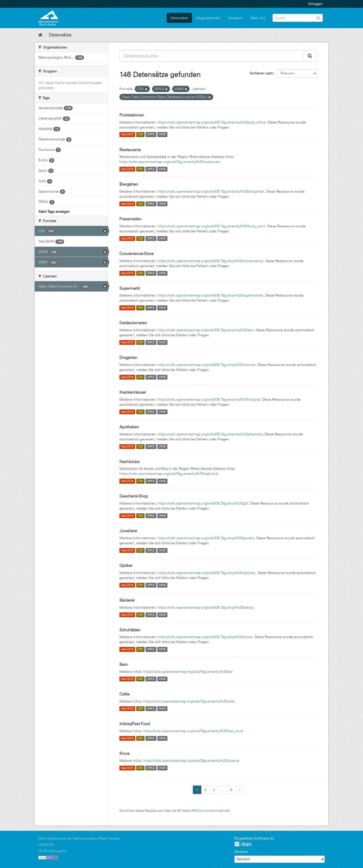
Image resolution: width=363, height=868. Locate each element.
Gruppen (235, 18)
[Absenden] (318, 17)
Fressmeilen (130, 219)
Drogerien (128, 357)
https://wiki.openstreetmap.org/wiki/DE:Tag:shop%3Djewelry (206, 538)
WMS (162, 135)
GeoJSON (127, 135)
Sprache (241, 852)
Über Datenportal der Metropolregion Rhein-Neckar (79, 838)
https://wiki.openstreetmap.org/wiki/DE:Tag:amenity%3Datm (206, 330)
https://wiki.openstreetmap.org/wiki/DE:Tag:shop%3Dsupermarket (210, 295)
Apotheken (129, 427)
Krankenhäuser (133, 392)
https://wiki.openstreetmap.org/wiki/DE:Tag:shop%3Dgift (203, 503)
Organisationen (208, 18)
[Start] (40, 35)
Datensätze (179, 18)
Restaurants (130, 150)
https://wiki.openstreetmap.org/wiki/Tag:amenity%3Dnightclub (169, 474)
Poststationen (132, 115)
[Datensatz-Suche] (298, 18)
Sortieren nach (261, 73)
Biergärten (129, 184)
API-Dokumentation (205, 811)
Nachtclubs (129, 462)
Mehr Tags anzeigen (54, 212)
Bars (123, 664)
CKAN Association (52, 851)
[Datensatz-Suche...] (212, 56)
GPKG (151, 135)
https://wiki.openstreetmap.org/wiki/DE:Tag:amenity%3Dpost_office (212, 122)
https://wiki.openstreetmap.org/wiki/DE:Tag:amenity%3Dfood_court (211, 226)
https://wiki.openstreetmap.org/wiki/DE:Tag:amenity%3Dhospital (209, 399)
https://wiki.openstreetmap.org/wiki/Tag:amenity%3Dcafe (189, 701)
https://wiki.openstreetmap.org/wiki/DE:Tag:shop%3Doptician (207, 573)
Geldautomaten (133, 323)
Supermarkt (130, 288)
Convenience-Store (137, 254)
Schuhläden (130, 630)
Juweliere (128, 531)
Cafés (125, 694)
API (179, 811)
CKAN (243, 844)
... (222, 790)
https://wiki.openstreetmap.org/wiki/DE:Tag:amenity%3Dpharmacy (210, 434)
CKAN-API (46, 845)
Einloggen (315, 4)
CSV (140, 135)
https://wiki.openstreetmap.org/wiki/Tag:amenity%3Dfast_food (193, 731)
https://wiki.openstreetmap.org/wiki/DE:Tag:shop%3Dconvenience (210, 261)
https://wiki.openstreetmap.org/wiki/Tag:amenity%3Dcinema (191, 761)
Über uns (258, 18)
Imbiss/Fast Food (135, 724)
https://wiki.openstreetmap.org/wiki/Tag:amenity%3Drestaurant (170, 162)
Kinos (124, 753)
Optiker (126, 565)
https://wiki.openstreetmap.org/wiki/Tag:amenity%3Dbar (188, 672)
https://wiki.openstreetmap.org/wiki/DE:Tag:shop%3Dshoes (205, 637)
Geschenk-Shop (134, 496)
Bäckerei (127, 600)
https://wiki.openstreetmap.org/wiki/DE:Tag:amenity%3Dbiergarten (211, 191)
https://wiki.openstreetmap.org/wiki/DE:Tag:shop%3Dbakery (206, 607)
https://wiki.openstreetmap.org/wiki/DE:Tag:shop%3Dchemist (207, 365)
